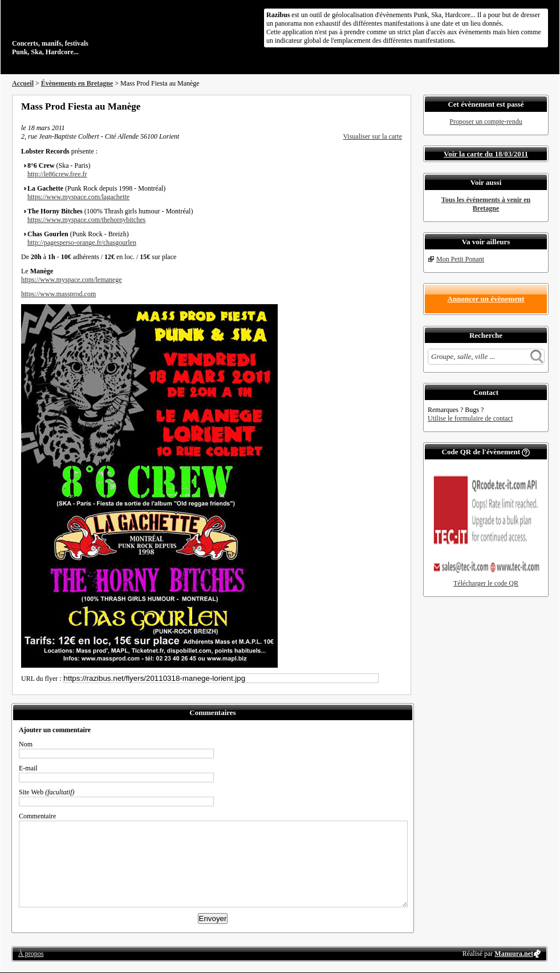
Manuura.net (514, 954)
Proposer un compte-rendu (486, 122)
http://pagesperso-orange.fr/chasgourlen (82, 243)
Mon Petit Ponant (460, 259)
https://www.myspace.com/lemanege (72, 280)
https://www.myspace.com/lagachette (78, 197)
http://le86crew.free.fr (57, 174)
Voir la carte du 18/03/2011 (486, 154)
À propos (31, 954)
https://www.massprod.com (58, 294)
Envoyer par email (383, 106)
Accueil (23, 83)
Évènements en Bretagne (77, 83)
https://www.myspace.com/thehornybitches (86, 220)
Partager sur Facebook (352, 106)
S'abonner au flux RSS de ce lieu (398, 106)
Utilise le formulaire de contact (470, 418)
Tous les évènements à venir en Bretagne (486, 204)
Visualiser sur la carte (372, 136)
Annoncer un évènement (486, 299)
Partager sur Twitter (367, 106)
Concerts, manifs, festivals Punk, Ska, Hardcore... (86, 31)
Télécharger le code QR (486, 583)
